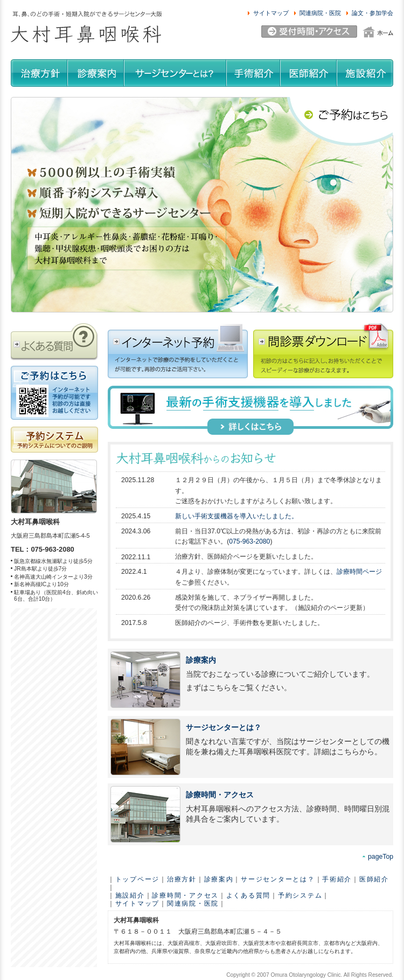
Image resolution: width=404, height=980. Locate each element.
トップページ (137, 879)
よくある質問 (248, 895)
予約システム (300, 895)
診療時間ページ (359, 572)
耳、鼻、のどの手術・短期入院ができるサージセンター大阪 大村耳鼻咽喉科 (86, 27)
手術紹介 (337, 879)
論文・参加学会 (372, 13)
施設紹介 (130, 895)
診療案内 (201, 660)
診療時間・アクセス (220, 795)
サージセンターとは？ (224, 728)
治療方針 (182, 879)
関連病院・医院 (193, 903)
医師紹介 (374, 879)
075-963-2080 (249, 541)
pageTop (381, 857)
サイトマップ (137, 903)
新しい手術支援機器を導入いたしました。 (236, 516)
